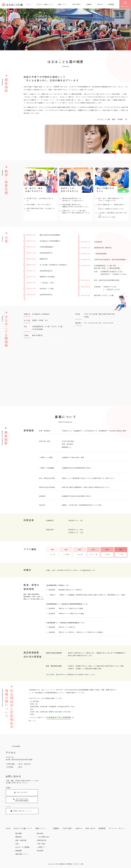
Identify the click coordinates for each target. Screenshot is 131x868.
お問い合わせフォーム (17, 802)
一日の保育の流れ (42, 836)
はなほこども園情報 (22, 845)
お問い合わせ (125, 4)
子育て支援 (40, 842)
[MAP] (92, 778)
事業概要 (19, 848)
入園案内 (89, 4)
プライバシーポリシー (118, 828)
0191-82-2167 (17, 792)
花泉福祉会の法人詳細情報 (56, 717)
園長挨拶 (19, 836)
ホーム (29, 4)
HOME (8, 828)
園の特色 (39, 833)
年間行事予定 (41, 839)
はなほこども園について (45, 4)
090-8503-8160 (43, 792)
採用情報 (111, 4)
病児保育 (39, 848)
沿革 (18, 842)
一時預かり (40, 845)
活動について (62, 4)
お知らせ (100, 4)
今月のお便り (76, 4)
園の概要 (19, 833)
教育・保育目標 (21, 839)
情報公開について (21, 851)
